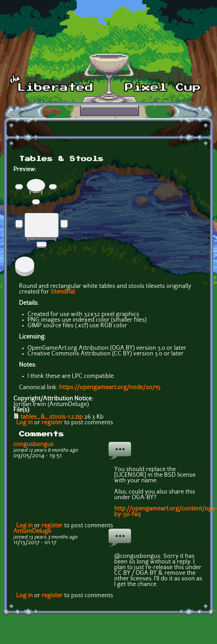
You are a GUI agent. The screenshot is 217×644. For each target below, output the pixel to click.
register (52, 423)
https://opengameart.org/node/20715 (110, 388)
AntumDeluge (32, 532)
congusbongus (33, 445)
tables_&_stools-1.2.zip (52, 417)
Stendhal (63, 292)
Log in (24, 423)
